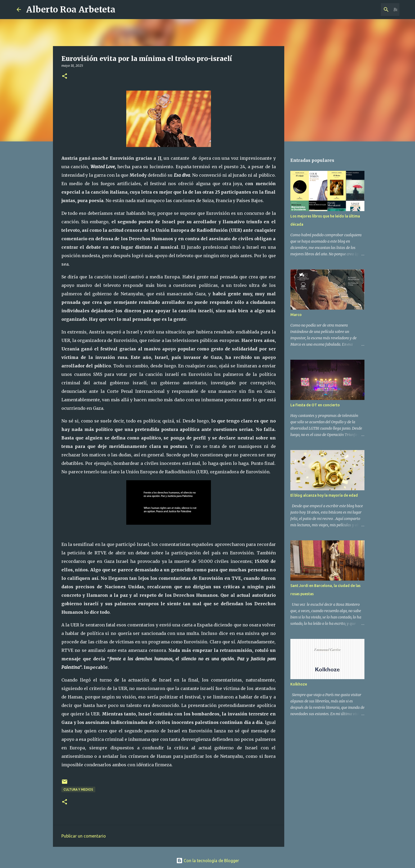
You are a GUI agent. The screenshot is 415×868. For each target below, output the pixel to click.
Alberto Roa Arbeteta (71, 10)
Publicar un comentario (84, 836)
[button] (65, 76)
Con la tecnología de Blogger (208, 861)
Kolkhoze (299, 684)
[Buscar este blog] (372, 10)
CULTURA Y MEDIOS (78, 789)
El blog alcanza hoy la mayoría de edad (324, 495)
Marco (296, 315)
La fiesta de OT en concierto (315, 405)
